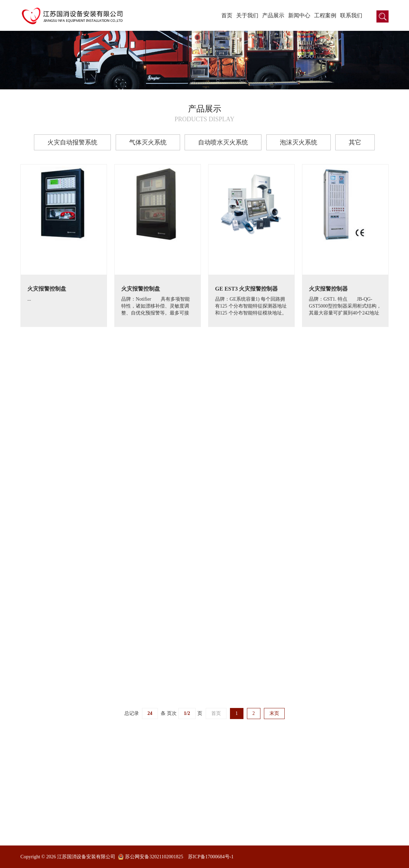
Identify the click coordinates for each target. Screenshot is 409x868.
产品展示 (273, 15)
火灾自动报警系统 (72, 142)
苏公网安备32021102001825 (154, 857)
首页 (227, 15)
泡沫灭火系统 (299, 142)
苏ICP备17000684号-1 (211, 857)
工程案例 (325, 15)
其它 (355, 142)
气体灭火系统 (148, 142)
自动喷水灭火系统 (223, 142)
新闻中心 (299, 15)
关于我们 (247, 15)
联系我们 (351, 15)
